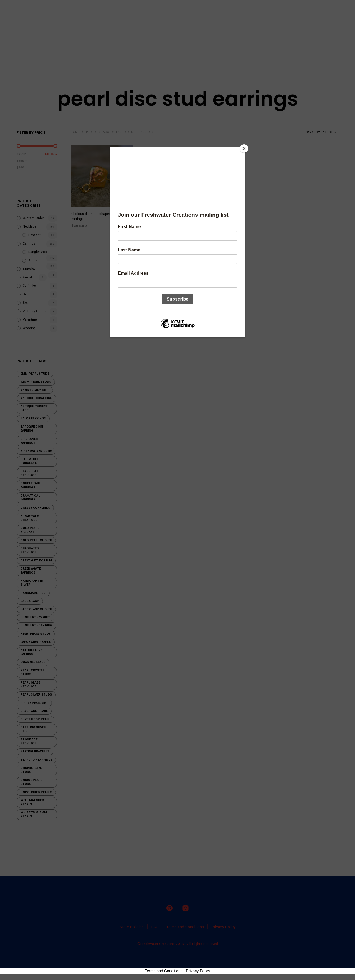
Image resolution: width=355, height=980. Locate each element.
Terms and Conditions (164, 971)
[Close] (244, 148)
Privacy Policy (198, 971)
